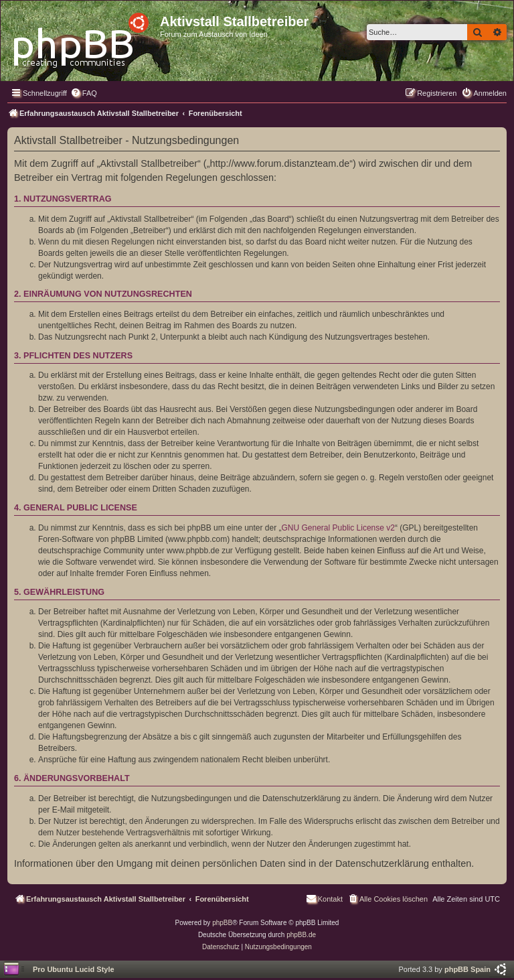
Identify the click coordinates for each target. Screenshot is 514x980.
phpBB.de (301, 935)
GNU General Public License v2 (338, 528)
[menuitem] (84, 93)
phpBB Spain (467, 969)
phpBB (222, 923)
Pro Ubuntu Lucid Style (74, 969)
